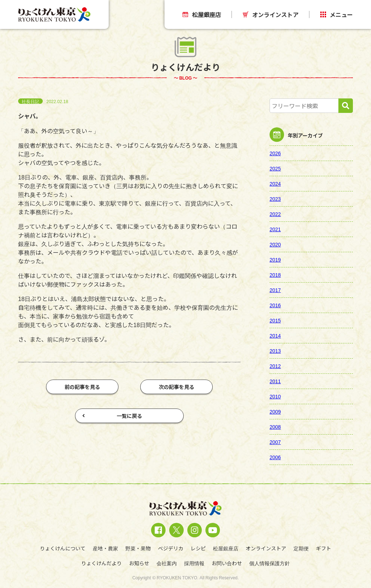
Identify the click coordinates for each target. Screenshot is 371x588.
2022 (275, 214)
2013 (275, 351)
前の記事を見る (82, 387)
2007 (275, 442)
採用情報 (194, 563)
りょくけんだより (101, 563)
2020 (275, 244)
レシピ (198, 548)
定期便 (301, 548)
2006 (275, 457)
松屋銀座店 (202, 14)
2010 (275, 396)
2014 (275, 335)
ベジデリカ (171, 548)
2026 (275, 153)
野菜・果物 (138, 548)
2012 (275, 366)
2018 (275, 275)
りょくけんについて (63, 548)
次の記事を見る (176, 387)
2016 (275, 305)
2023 (275, 199)
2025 (275, 168)
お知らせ (139, 563)
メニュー (337, 14)
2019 (275, 259)
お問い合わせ (227, 563)
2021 (275, 229)
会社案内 (167, 563)
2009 (275, 411)
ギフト (324, 548)
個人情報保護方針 (270, 563)
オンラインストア (271, 14)
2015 (275, 320)
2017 (275, 290)
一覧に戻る (112, 416)
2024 (275, 183)
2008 (275, 427)
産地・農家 (105, 548)
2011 (275, 381)
